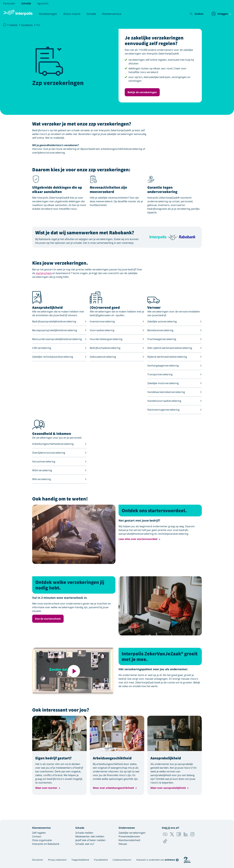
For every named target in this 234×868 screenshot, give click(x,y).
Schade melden (84, 833)
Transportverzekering (175, 374)
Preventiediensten (129, 836)
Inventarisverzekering (117, 321)
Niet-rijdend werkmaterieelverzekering (175, 348)
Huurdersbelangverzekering (117, 339)
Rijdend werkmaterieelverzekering (175, 357)
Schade (91, 14)
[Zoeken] (194, 14)
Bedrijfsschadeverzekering (117, 348)
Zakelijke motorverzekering (175, 383)
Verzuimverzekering (59, 461)
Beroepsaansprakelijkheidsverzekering (59, 330)
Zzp (38, 25)
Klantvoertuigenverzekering (175, 410)
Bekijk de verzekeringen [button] (142, 92)
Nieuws (123, 844)
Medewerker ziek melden (90, 836)
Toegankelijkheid (80, 860)
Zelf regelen (39, 833)
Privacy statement (57, 860)
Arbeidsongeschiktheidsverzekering (59, 444)
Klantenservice (112, 14)
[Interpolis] (4, 25)
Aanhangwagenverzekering (175, 366)
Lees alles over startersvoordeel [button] (138, 539)
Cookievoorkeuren (122, 860)
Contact (37, 836)
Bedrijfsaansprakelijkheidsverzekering (59, 321)
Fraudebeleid (101, 860)
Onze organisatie (42, 840)
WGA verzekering (59, 470)
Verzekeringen (48, 14)
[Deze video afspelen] (74, 671)
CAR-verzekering (59, 348)
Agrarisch (43, 3)
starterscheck (44, 273)
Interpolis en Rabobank (46, 844)
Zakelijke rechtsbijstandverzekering (59, 357)
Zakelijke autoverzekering (175, 321)
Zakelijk (26, 3)
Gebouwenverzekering (117, 357)
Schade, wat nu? (85, 844)
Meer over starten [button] (46, 788)
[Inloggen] (220, 14)
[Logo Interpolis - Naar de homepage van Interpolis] (18, 13)
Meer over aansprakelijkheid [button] (168, 788)
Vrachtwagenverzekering (175, 339)
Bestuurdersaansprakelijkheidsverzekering (59, 339)
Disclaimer (38, 860)
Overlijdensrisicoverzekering (59, 453)
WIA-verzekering (59, 479)
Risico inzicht (72, 14)
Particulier (9, 3)
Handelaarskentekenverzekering (175, 392)
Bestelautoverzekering (175, 330)
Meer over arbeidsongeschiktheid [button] (113, 788)
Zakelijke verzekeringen (132, 833)
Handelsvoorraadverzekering (175, 401)
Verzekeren (27, 25)
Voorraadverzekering (117, 330)
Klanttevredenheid (129, 840)
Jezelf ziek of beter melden (90, 840)
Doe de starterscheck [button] (48, 619)
